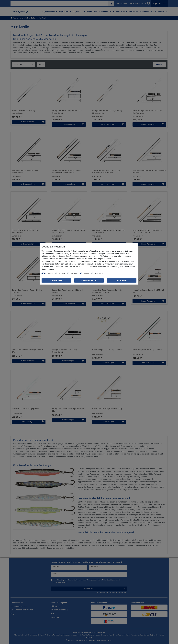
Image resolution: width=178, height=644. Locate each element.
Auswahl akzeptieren (89, 280)
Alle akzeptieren (56, 280)
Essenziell (49, 273)
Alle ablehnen (122, 280)
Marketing (74, 273)
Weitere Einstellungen (113, 273)
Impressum (85, 266)
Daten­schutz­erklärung (63, 269)
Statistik (62, 273)
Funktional (99, 273)
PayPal (87, 273)
